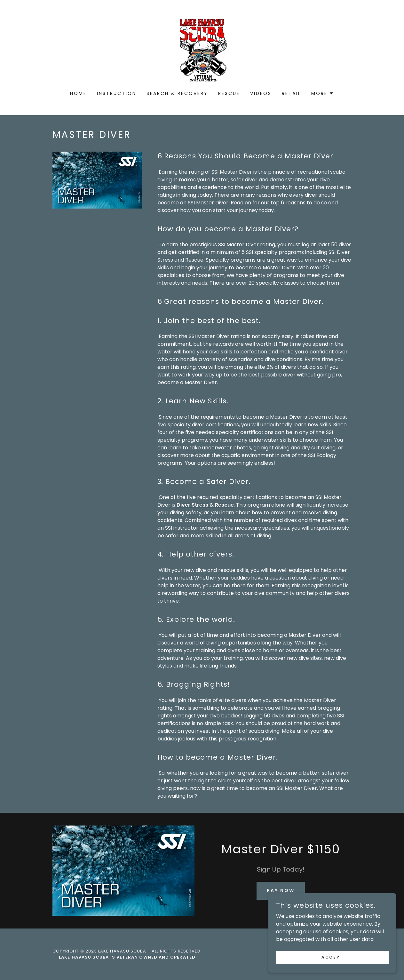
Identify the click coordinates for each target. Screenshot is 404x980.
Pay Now (281, 890)
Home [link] (78, 93)
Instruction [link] (117, 93)
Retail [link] (291, 93)
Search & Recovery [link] (177, 93)
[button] (323, 93)
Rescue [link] (229, 93)
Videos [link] (261, 93)
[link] (202, 49)
